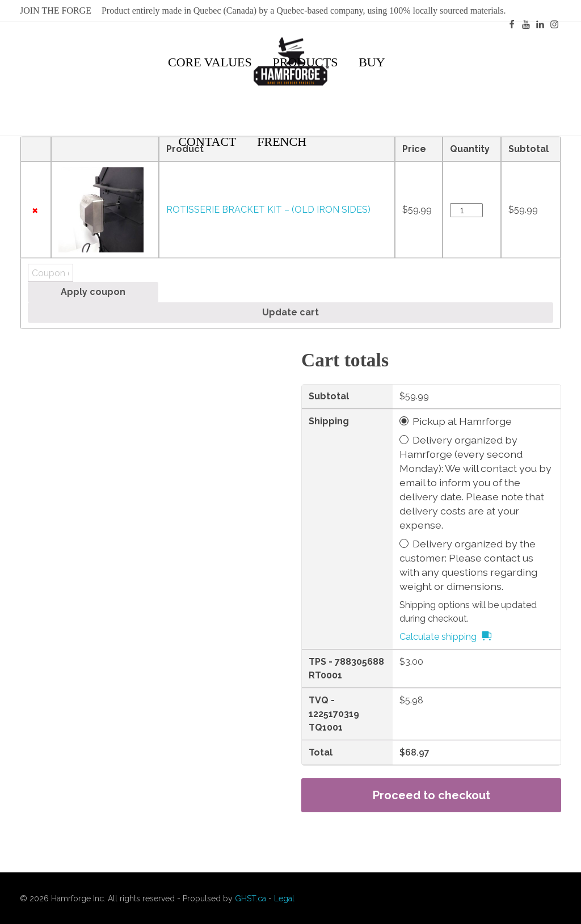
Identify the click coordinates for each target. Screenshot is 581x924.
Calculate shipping (438, 637)
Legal (284, 898)
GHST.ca (250, 898)
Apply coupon (93, 292)
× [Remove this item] (35, 210)
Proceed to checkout (431, 795)
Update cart (290, 312)
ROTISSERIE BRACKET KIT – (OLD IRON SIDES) (268, 210)
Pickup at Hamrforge (462, 421)
